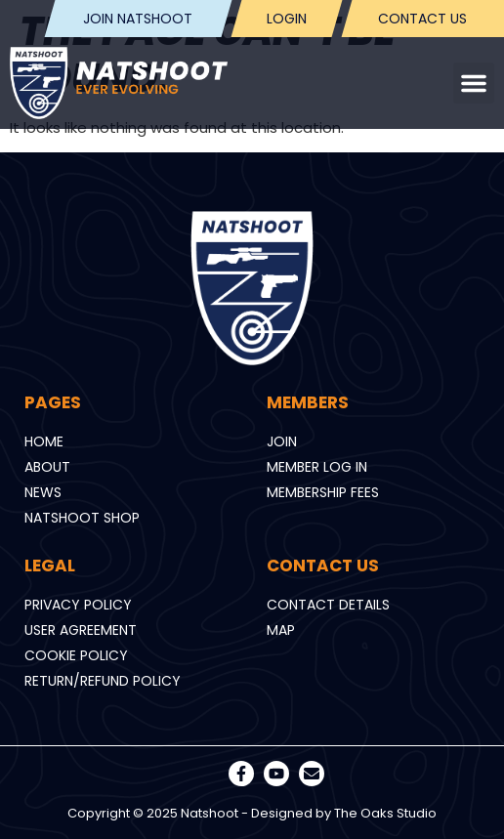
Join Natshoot (139, 19)
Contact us (422, 19)
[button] (474, 83)
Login (287, 19)
